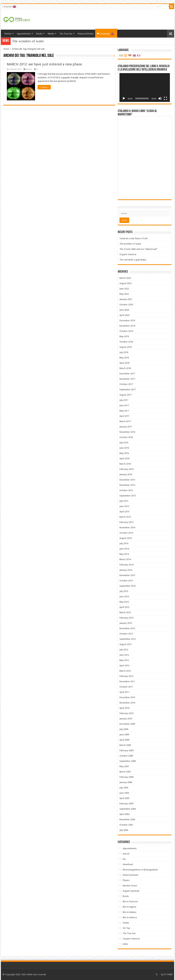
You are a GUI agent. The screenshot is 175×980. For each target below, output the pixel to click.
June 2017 (124, 405)
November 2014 (127, 528)
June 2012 (124, 655)
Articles (8, 34)
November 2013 (127, 575)
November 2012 (127, 628)
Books (39, 34)
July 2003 (124, 830)
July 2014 (124, 543)
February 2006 (126, 777)
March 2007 (125, 772)
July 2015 (124, 501)
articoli (29, 69)
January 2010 (126, 719)
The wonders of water (130, 244)
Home (6, 49)
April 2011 (124, 692)
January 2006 (126, 782)
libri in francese (130, 901)
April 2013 (124, 607)
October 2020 (126, 305)
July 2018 (124, 352)
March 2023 (125, 278)
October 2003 (126, 825)
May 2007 (124, 766)
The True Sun (66, 34)
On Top (126, 928)
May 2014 (124, 554)
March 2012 (125, 671)
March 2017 (125, 421)
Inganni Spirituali (131, 891)
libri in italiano (130, 912)
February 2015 (126, 522)
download (128, 864)
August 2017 (126, 395)
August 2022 (126, 283)
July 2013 (124, 591)
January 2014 (126, 570)
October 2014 (126, 533)
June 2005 (124, 793)
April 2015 (124, 512)
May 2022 (124, 294)
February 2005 (126, 804)
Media (51, 34)
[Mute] (160, 98)
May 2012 (124, 660)
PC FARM (168, 974)
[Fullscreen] (165, 98)
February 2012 (126, 676)
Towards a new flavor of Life (134, 238)
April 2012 (124, 666)
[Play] (124, 98)
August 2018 (126, 347)
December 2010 (127, 697)
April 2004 (124, 814)
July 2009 (124, 729)
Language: (9, 7)
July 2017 (124, 400)
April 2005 (124, 798)
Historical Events (86, 34)
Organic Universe (128, 254)
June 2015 (124, 506)
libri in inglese (129, 907)
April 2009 (124, 740)
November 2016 (127, 432)
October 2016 (126, 437)
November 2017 (127, 379)
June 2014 (124, 549)
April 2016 (124, 458)
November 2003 (127, 819)
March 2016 (125, 464)
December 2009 (127, 724)
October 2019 (126, 331)
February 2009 (126, 750)
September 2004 (128, 809)
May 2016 (124, 453)
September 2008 (128, 761)
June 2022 (124, 289)
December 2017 (127, 374)
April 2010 (124, 708)
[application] (145, 88)
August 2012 (126, 644)
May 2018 (124, 358)
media (126, 923)
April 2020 (124, 315)
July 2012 (124, 650)
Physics (126, 880)
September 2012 (128, 639)
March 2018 (125, 368)
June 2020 (124, 310)
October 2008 (126, 756)
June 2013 (124, 597)
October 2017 (126, 384)
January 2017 (126, 427)
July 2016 (124, 443)
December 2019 (127, 320)
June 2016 (124, 448)
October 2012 (126, 634)
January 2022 (126, 299)
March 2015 (125, 517)
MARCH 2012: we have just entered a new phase (44, 64)
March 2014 (125, 559)
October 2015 (126, 490)
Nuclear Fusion (130, 886)
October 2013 (126, 581)
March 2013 (125, 612)
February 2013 (126, 618)
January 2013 (126, 623)
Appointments (24, 34)
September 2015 (128, 496)
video (125, 944)
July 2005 (124, 788)
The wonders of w (25, 41)
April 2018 (124, 363)
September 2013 (128, 586)
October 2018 (126, 342)
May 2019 (124, 336)
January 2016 (126, 474)
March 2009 (125, 745)
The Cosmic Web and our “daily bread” (138, 249)
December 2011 (127, 681)
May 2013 (124, 602)
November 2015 (127, 485)
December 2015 (127, 480)
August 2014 (126, 538)
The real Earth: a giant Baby (133, 260)
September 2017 (128, 389)
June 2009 (124, 735)
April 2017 (124, 416)
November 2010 (127, 703)
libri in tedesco (130, 917)
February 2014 (126, 565)
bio (124, 859)
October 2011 (126, 687)
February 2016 (126, 469)
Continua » (44, 87)
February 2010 (126, 713)
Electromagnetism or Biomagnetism (140, 870)
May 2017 (124, 411)
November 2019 (127, 326)
